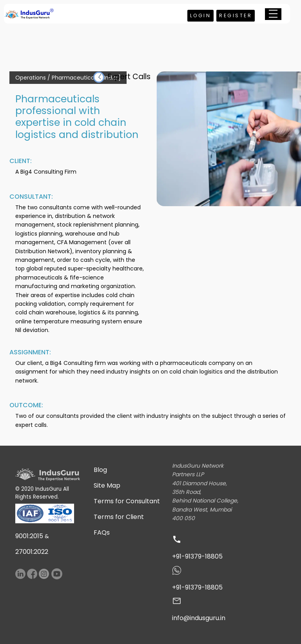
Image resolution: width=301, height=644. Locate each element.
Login (201, 15)
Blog (100, 470)
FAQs (102, 532)
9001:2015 (29, 536)
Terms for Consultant (127, 501)
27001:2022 (32, 552)
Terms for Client (119, 517)
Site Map (107, 485)
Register (236, 15)
